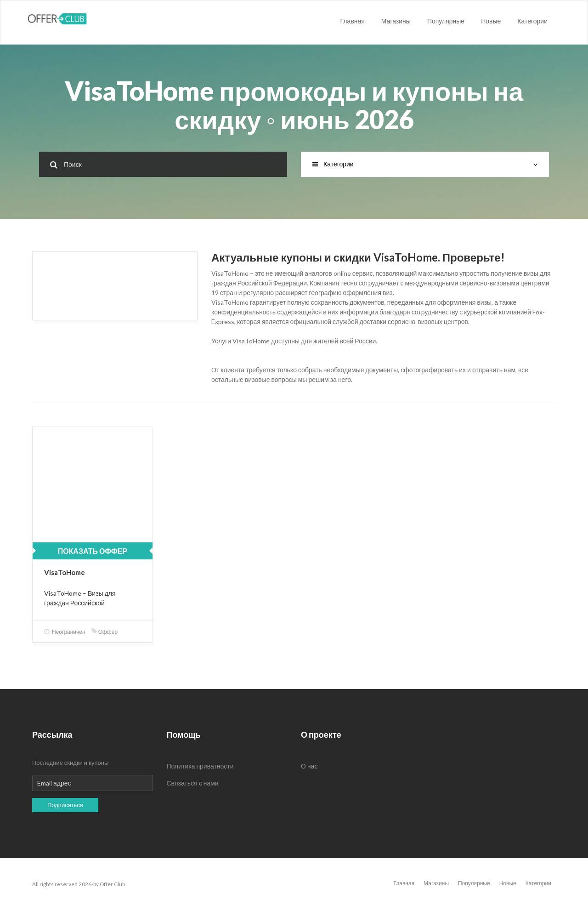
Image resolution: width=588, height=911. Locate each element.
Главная (353, 21)
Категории (532, 21)
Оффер (105, 632)
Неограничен (65, 632)
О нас (309, 766)
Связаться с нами (193, 783)
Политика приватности (200, 766)
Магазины (396, 21)
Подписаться (65, 805)
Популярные (446, 21)
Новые (491, 21)
